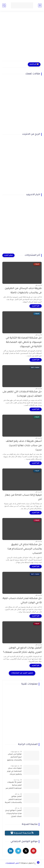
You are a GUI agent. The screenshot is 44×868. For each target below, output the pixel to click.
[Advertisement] (22, 37)
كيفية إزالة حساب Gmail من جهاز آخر (23, 497)
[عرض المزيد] (8, 255)
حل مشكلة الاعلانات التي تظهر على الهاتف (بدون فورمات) (22, 394)
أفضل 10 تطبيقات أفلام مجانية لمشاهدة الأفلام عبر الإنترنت (14, 786)
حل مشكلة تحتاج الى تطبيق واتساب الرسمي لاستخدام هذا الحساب (25, 549)
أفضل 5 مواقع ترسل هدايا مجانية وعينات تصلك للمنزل (13, 814)
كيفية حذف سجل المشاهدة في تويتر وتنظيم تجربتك (14, 771)
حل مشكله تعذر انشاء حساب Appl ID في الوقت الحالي (22, 601)
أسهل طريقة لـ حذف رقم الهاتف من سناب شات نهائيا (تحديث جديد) (24, 446)
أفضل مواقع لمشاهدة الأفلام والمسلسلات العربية (13, 800)
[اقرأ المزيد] (36, 306)
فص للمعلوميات (12, 863)
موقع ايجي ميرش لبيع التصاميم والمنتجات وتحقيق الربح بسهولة (14, 758)
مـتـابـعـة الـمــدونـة (22, 833)
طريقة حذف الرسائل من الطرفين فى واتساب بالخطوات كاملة (23, 291)
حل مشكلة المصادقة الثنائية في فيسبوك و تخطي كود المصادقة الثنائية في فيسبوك (24, 342)
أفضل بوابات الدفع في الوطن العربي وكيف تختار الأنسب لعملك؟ (22, 650)
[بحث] (4, 5)
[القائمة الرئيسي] (40, 5)
